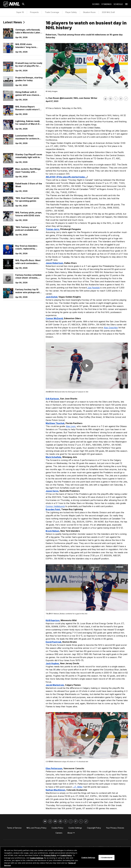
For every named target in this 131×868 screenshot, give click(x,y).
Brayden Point (53, 509)
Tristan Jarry (52, 229)
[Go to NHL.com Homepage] (11, 4)
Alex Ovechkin (111, 328)
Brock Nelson (52, 531)
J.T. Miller (78, 787)
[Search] (23, 4)
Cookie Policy (66, 855)
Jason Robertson (54, 263)
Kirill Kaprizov (53, 620)
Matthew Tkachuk (55, 423)
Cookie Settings (37, 858)
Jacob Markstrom (55, 685)
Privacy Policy (50, 855)
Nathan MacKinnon (55, 790)
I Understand (107, 857)
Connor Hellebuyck (55, 506)
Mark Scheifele (53, 457)
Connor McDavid (54, 318)
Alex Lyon (71, 426)
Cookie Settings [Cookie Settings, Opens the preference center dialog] (88, 857)
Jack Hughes (52, 663)
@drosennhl (66, 98)
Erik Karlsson (52, 399)
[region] (65, 857)
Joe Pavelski (94, 288)
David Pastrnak (53, 642)
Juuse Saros (52, 491)
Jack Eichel (51, 297)
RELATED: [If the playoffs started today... (66, 177)
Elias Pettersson (54, 768)
